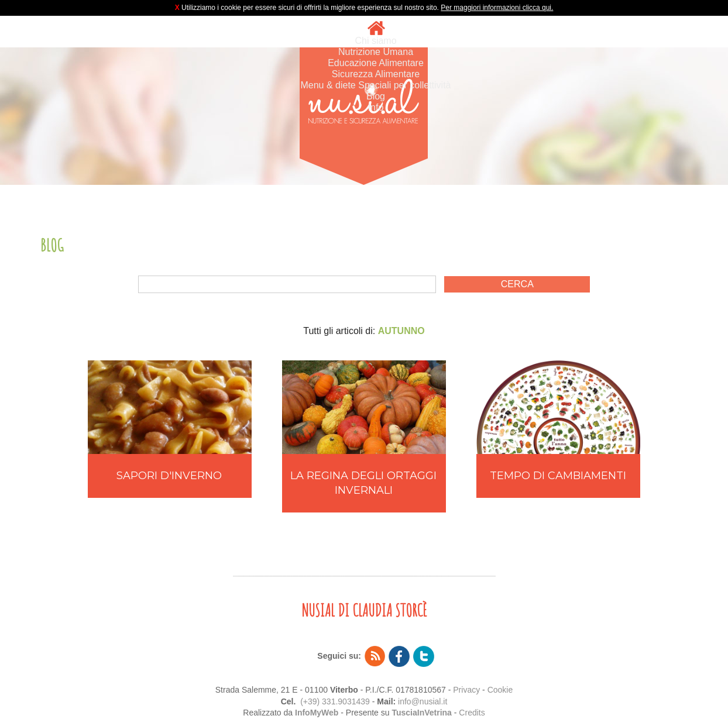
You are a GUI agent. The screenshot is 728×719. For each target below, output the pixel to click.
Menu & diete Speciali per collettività (375, 85)
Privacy (466, 690)
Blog (376, 96)
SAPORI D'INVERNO (169, 476)
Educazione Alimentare (376, 63)
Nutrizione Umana (376, 52)
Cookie (500, 690)
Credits (472, 713)
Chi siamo (375, 41)
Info (376, 107)
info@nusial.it (423, 701)
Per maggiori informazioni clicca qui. (497, 8)
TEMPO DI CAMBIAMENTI (558, 476)
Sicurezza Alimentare (376, 74)
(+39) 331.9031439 (335, 701)
